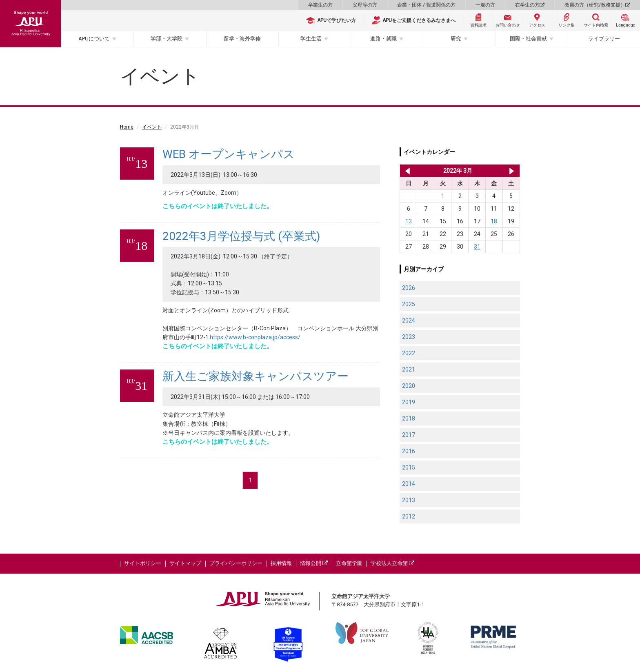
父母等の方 (365, 5)
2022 (409, 353)
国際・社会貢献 (528, 39)
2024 (409, 320)
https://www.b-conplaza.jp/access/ (255, 337)
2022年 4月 (512, 171)
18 (494, 221)
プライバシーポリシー (236, 563)
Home (127, 127)
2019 (409, 402)
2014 (409, 484)
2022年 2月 (406, 171)
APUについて (94, 39)
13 (409, 221)
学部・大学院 (167, 39)
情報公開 (314, 563)
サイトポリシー (143, 563)
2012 (409, 516)
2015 (409, 467)
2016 (409, 451)
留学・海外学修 (242, 39)
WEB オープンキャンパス (229, 154)
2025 (409, 304)
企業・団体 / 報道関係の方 (426, 5)
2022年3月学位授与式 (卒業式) (241, 236)
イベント (152, 127)
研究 (456, 39)
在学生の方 (530, 5)
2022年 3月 (458, 171)
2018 (409, 418)
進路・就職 (383, 39)
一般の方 (485, 5)
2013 (409, 500)
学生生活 (311, 39)
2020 (409, 386)
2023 (409, 337)
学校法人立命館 (392, 563)
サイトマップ (185, 563)
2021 (409, 369)
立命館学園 (349, 563)
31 (477, 247)
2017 (409, 435)
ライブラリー (604, 39)
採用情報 (281, 563)
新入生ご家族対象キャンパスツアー (256, 376)
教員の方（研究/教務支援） (597, 5)
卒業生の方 (320, 5)
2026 (409, 288)
